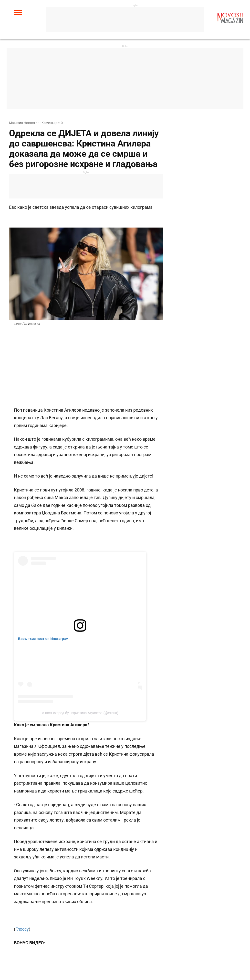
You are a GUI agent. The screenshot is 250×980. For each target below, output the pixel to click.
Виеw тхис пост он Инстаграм (43, 639)
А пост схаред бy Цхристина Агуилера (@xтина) (80, 713)
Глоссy (22, 929)
